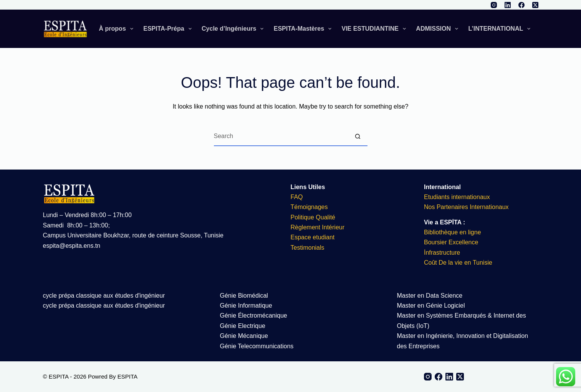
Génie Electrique (243, 326)
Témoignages (309, 207)
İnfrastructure (442, 253)
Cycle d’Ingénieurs (234, 29)
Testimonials (308, 248)
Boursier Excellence (451, 242)
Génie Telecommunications (257, 346)
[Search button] (358, 137)
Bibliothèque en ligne (453, 232)
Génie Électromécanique (255, 315)
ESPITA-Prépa (169, 29)
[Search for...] (281, 137)
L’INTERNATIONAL (501, 29)
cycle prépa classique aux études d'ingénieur (104, 296)
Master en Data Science (430, 296)
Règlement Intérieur (318, 227)
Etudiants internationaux (457, 197)
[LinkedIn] (508, 5)
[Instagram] (494, 5)
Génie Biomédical (244, 296)
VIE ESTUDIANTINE (375, 29)
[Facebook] (521, 5)
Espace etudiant (313, 237)
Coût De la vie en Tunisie (459, 263)
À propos (118, 29)
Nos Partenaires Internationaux (466, 207)
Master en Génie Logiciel (431, 306)
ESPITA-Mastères (304, 29)
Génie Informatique (246, 306)
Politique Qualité (313, 217)
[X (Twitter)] (535, 5)
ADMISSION (439, 29)
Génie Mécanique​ (244, 336)
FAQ (297, 197)
